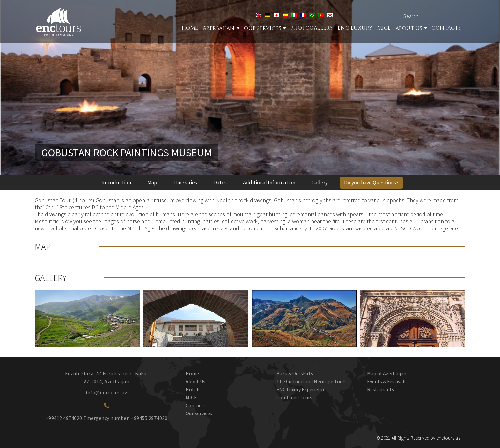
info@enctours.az (107, 392)
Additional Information (269, 183)
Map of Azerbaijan (387, 373)
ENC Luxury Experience (301, 389)
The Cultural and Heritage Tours (312, 381)
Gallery (320, 183)
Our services (262, 28)
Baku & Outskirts (295, 373)
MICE (384, 28)
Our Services (199, 413)
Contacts (446, 28)
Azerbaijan (219, 28)
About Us (409, 28)
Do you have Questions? (371, 183)
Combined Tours (294, 397)
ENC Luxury (355, 28)
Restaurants (381, 389)
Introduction (116, 183)
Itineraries (185, 183)
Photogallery (312, 28)
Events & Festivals (387, 381)
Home (190, 28)
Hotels (193, 389)
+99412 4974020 (64, 418)
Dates (220, 183)
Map (152, 183)
